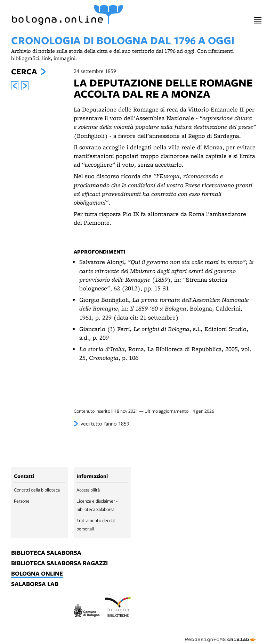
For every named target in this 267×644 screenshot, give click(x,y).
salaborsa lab (35, 584)
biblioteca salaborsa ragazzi (59, 563)
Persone (22, 501)
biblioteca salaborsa (46, 553)
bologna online (37, 574)
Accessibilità (88, 490)
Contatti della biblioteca (37, 490)
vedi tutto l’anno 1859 (105, 423)
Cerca (24, 72)
